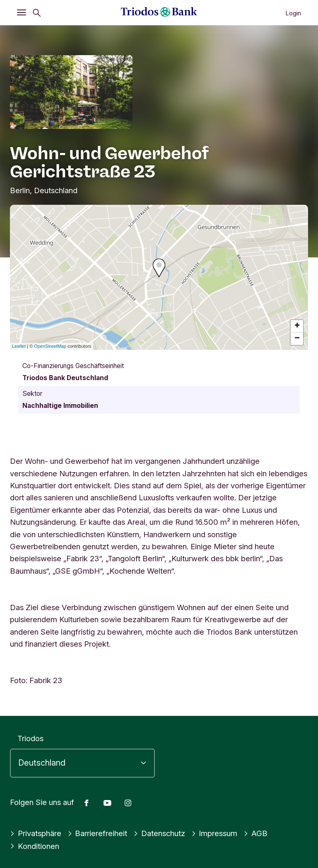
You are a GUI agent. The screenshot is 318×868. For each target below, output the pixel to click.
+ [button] (297, 326)
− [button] (297, 339)
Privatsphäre (36, 833)
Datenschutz (159, 833)
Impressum (214, 833)
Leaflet (19, 346)
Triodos (30, 738)
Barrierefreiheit (98, 833)
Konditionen (35, 846)
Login (293, 13)
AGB (255, 833)
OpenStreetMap (50, 346)
